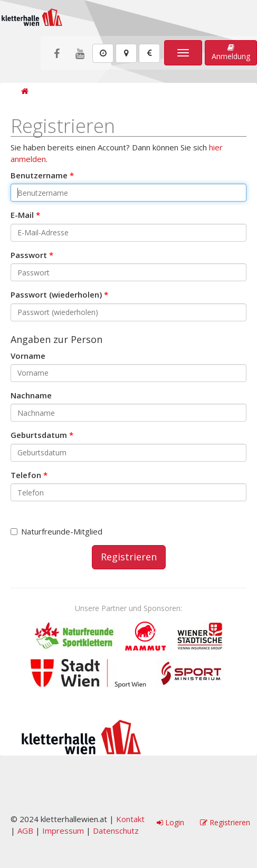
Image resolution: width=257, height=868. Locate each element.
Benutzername (39, 175)
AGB (25, 831)
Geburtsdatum (39, 435)
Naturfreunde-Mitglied (56, 531)
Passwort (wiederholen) (56, 294)
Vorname (28, 356)
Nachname (31, 395)
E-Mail (22, 215)
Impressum (63, 831)
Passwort (29, 255)
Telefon (26, 475)
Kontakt (130, 819)
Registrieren (129, 557)
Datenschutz (116, 831)
